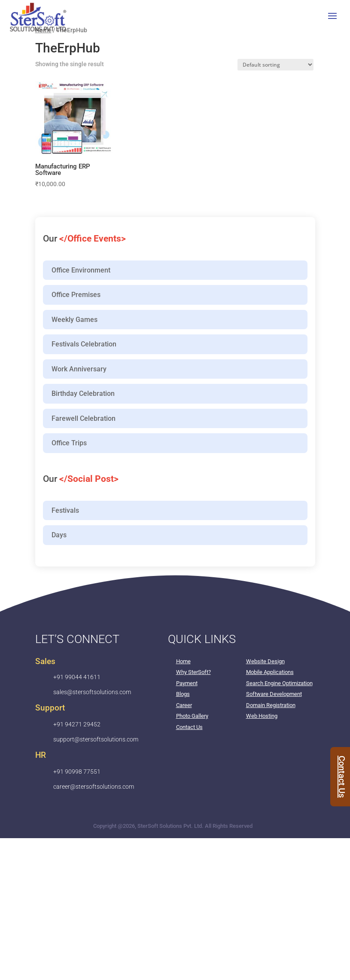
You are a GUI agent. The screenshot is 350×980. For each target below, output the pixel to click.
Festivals (65, 510)
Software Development (274, 694)
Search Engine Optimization (279, 683)
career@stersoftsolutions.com (94, 787)
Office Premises (76, 295)
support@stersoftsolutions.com (96, 739)
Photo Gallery (192, 716)
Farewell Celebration (84, 418)
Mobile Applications (270, 672)
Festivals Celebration (84, 344)
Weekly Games (75, 320)
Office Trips (69, 443)
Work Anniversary (79, 369)
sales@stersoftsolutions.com (92, 692)
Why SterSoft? (193, 672)
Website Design (265, 661)
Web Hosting (262, 716)
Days (59, 535)
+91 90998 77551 (77, 772)
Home (183, 661)
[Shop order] (275, 65)
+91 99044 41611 (77, 677)
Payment (187, 683)
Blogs (183, 694)
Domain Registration (271, 705)
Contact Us (189, 727)
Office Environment (81, 270)
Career (184, 705)
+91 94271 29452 (77, 724)
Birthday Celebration (83, 394)
